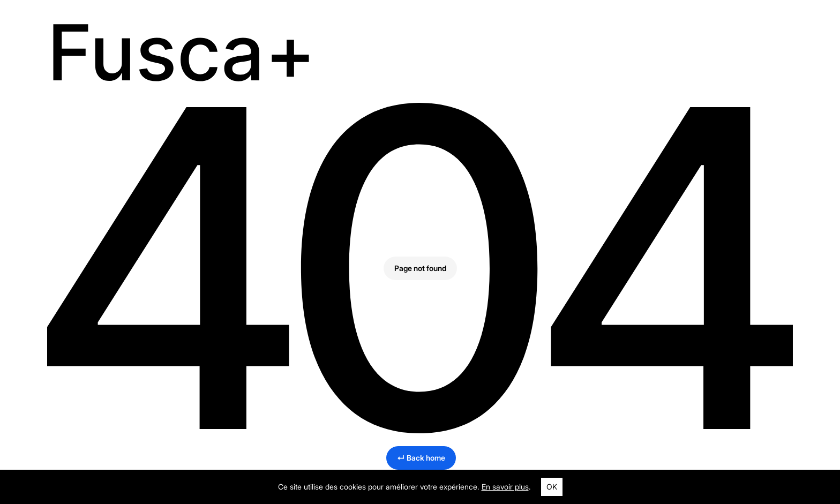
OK (552, 487)
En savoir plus (505, 487)
